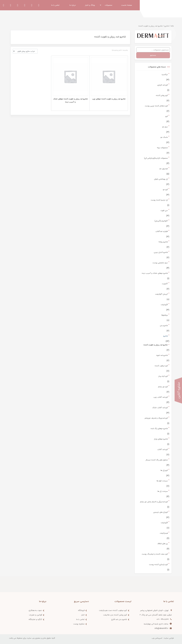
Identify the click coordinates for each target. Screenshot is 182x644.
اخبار (83, 615)
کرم (167, 116)
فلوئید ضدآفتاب (162, 231)
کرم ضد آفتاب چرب (161, 397)
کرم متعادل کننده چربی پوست (156, 106)
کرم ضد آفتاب (163, 449)
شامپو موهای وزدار (161, 439)
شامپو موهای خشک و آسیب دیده (155, 273)
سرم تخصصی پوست (160, 263)
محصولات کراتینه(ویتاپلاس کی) (156, 158)
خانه (172, 26)
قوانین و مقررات (35, 615)
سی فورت (164, 210)
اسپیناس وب (157, 638)
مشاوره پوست (79, 624)
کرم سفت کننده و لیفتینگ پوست (155, 554)
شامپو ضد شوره (162, 355)
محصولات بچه (162, 148)
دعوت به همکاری (35, 610)
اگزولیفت (164, 305)
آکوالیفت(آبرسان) (161, 221)
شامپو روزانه (163, 242)
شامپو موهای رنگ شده (159, 428)
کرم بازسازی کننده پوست (158, 564)
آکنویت (165, 284)
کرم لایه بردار (163, 376)
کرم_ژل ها (164, 470)
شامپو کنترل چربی (161, 252)
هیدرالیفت (164, 533)
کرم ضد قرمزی (163, 85)
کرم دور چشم (163, 387)
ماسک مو (164, 137)
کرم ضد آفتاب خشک (160, 408)
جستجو (153, 55)
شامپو (167, 26)
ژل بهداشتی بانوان (161, 179)
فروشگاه (81, 610)
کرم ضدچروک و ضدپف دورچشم (156, 418)
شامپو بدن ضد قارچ (119, 619)
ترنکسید (165, 74)
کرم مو (165, 190)
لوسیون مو (164, 169)
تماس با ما (80, 619)
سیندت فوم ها (162, 481)
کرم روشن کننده (162, 95)
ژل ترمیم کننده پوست (159, 200)
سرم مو (165, 127)
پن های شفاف (163, 544)
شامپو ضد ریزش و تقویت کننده (155, 345)
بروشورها (165, 315)
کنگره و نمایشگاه (35, 619)
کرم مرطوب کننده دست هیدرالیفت (113, 610)
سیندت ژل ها (163, 491)
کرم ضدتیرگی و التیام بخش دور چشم (154, 502)
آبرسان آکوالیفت (161, 294)
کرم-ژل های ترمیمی (161, 512)
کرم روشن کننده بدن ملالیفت (115, 615)
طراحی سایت (169, 638)
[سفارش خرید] (25, 51)
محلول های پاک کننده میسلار (157, 460)
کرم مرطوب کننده (161, 366)
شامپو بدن (164, 325)
